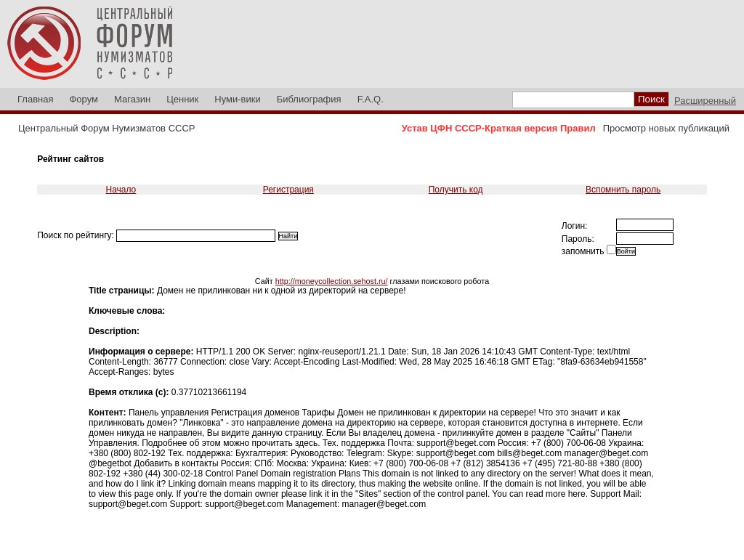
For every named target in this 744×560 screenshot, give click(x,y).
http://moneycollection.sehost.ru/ (332, 281)
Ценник (182, 99)
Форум (84, 99)
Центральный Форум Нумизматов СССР (106, 128)
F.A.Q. (371, 99)
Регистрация (288, 190)
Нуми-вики (237, 99)
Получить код (456, 190)
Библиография (309, 99)
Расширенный (705, 101)
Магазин (132, 99)
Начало (121, 190)
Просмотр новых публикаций (666, 128)
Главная (35, 99)
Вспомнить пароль (623, 190)
